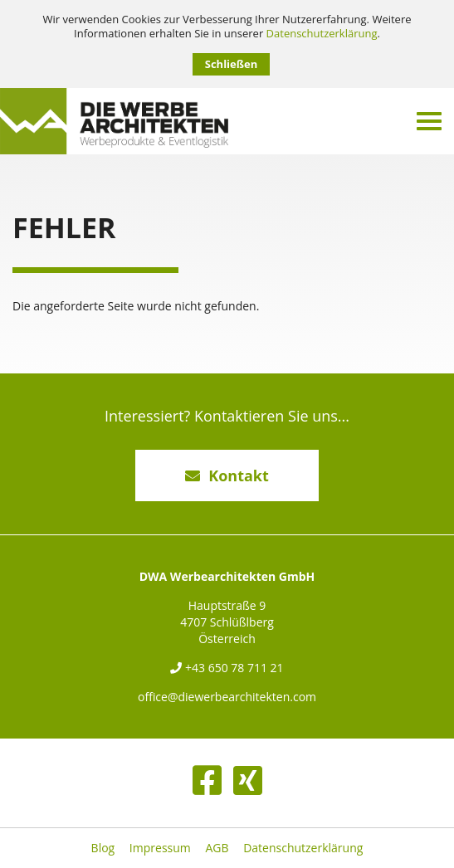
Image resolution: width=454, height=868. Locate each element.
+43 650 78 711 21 (227, 668)
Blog (103, 848)
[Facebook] (207, 780)
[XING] (248, 780)
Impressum (160, 848)
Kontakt (227, 475)
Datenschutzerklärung (322, 34)
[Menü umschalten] (429, 121)
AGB (217, 848)
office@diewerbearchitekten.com (227, 697)
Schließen (231, 64)
